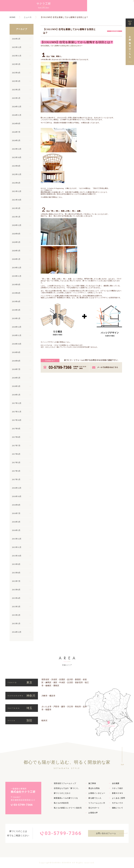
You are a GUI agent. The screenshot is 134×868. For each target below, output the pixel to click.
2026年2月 (16, 39)
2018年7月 (16, 369)
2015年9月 (16, 564)
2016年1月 (16, 530)
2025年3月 (16, 81)
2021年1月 (16, 217)
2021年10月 (17, 200)
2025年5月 (16, 64)
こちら (67, 342)
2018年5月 (16, 378)
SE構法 (84, 123)
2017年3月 (16, 471)
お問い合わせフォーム (106, 833)
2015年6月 (16, 590)
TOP (122, 765)
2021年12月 (17, 191)
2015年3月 (16, 607)
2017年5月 (16, 463)
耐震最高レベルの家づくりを (66, 798)
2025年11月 (17, 56)
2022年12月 (17, 174)
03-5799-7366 (23, 805)
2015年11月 (17, 547)
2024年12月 (17, 107)
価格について (118, 808)
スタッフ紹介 (118, 788)
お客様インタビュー (97, 793)
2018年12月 (17, 327)
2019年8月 (16, 293)
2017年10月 (17, 420)
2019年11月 (17, 276)
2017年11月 (17, 412)
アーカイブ (22, 29)
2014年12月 (17, 632)
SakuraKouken (13, 10)
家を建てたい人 (95, 798)
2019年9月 (16, 285)
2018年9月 (16, 352)
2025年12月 (17, 47)
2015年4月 (16, 598)
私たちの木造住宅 (61, 803)
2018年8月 (16, 361)
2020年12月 (17, 225)
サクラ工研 (13, 5)
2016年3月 (16, 522)
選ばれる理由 (94, 788)
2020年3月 (16, 251)
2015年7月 (16, 581)
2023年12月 (17, 149)
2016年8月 (16, 505)
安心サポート (94, 808)
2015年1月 (16, 624)
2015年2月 (16, 615)
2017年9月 (16, 429)
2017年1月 (16, 479)
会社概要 (116, 783)
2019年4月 (16, 302)
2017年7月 (16, 446)
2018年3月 (16, 386)
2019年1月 (16, 318)
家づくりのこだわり (62, 793)
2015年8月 (16, 573)
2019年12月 (17, 268)
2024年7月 (16, 132)
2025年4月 (16, 73)
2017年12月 (17, 403)
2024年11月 (17, 115)
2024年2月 (16, 140)
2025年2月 (16, 90)
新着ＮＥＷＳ (118, 793)
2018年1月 (16, 395)
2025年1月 (16, 98)
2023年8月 (16, 166)
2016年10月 (17, 496)
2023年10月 (17, 157)
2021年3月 (16, 208)
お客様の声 (93, 813)
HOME (13, 17)
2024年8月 (16, 124)
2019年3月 (16, 310)
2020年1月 (16, 259)
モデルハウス (118, 803)
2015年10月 (17, 556)
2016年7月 (16, 513)
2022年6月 (16, 183)
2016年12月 (17, 488)
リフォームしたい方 (97, 803)
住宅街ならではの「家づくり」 (67, 788)
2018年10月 (17, 344)
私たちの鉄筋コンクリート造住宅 (68, 808)
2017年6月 (16, 454)
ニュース (28, 17)
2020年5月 (16, 242)
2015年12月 (17, 539)
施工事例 (92, 783)
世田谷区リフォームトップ (65, 783)
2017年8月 (16, 437)
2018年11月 (17, 335)
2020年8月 (16, 234)
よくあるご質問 (118, 798)
